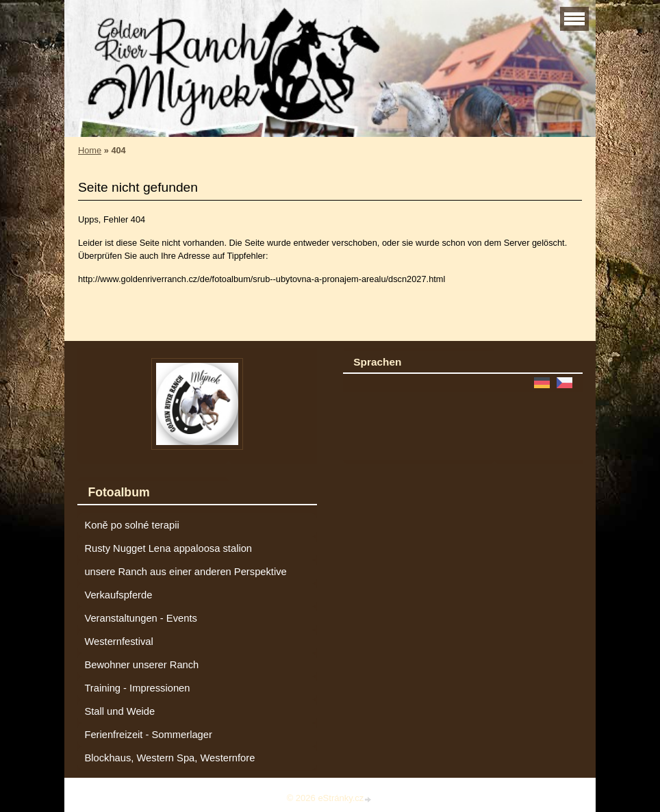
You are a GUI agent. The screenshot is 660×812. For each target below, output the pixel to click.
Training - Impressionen (137, 688)
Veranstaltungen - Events (140, 618)
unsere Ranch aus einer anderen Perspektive (185, 572)
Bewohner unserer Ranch (141, 665)
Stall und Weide (119, 711)
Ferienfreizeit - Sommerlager (148, 735)
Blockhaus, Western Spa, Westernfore (169, 758)
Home (90, 150)
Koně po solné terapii (131, 525)
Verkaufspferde (118, 595)
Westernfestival (118, 642)
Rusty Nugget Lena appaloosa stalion (168, 548)
